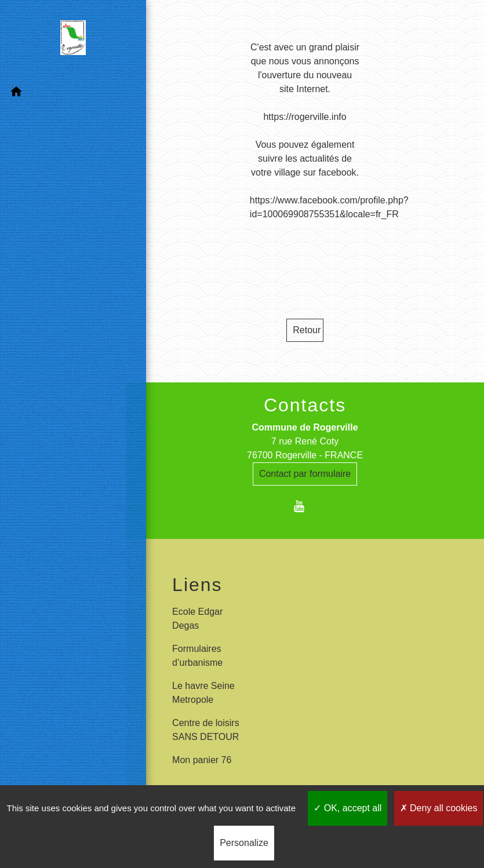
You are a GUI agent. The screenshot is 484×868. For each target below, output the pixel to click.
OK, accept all (347, 808)
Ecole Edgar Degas (197, 619)
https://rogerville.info (305, 117)
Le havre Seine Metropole (203, 693)
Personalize (244, 843)
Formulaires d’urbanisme (197, 656)
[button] (63, 94)
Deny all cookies (439, 808)
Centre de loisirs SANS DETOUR (206, 730)
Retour (307, 330)
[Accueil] (63, 40)
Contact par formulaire (305, 474)
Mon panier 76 (202, 760)
